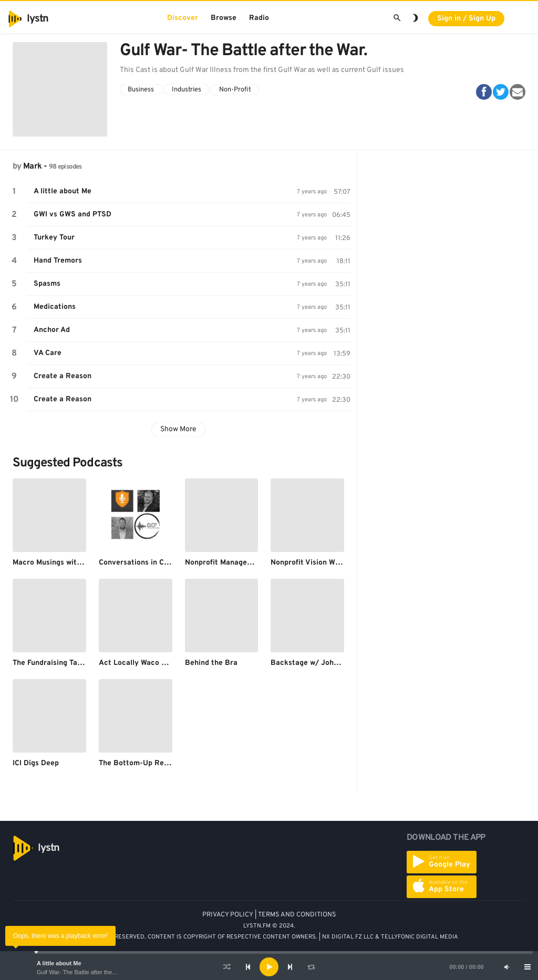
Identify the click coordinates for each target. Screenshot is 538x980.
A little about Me (59, 963)
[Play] (269, 967)
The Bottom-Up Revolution (146, 763)
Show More (178, 429)
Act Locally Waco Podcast (144, 663)
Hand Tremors (58, 261)
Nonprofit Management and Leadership (252, 563)
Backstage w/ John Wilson (317, 663)
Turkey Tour (54, 238)
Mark (32, 166)
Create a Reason (63, 376)
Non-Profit (235, 90)
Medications (55, 307)
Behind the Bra (211, 663)
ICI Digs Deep (36, 763)
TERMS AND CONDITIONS (297, 915)
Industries (187, 90)
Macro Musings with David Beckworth (78, 563)
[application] (269, 967)
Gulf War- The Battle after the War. (81, 972)
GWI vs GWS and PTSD (73, 215)
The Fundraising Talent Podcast (67, 663)
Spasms (47, 284)
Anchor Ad (52, 330)
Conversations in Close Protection (158, 563)
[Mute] (506, 967)
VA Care (48, 353)
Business (141, 90)
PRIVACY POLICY (228, 915)
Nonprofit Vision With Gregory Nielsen (337, 563)
